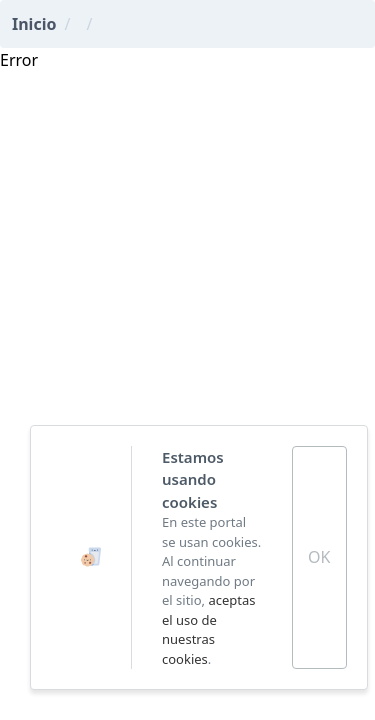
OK (319, 557)
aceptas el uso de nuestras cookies (209, 629)
